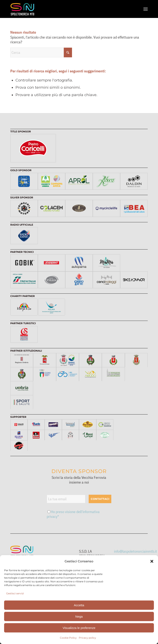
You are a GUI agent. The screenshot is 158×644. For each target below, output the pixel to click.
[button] (152, 561)
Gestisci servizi (15, 593)
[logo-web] (24, 9)
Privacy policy (87, 638)
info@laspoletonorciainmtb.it (135, 551)
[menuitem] (146, 9)
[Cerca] (41, 52)
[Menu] (146, 9)
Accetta (79, 605)
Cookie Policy (68, 638)
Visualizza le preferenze (79, 628)
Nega (79, 616)
